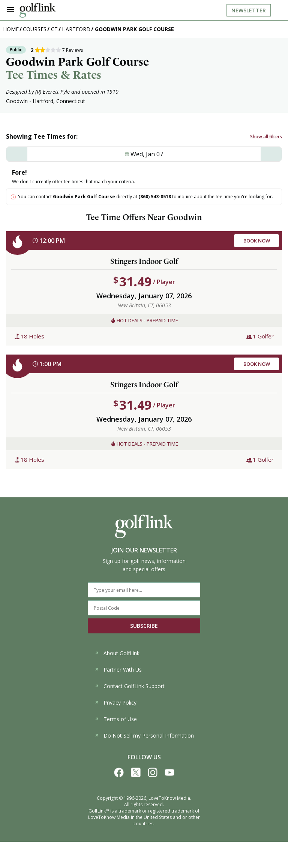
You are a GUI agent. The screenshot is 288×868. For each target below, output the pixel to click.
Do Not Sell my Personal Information (144, 736)
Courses (35, 29)
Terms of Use (116, 719)
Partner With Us (118, 670)
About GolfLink (117, 653)
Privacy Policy (115, 703)
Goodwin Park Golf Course (134, 29)
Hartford (76, 29)
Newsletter (249, 10)
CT (54, 29)
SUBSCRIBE (144, 626)
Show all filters (266, 137)
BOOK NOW (257, 241)
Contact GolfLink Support (130, 686)
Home (11, 29)
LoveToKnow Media (169, 798)
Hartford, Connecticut (59, 101)
